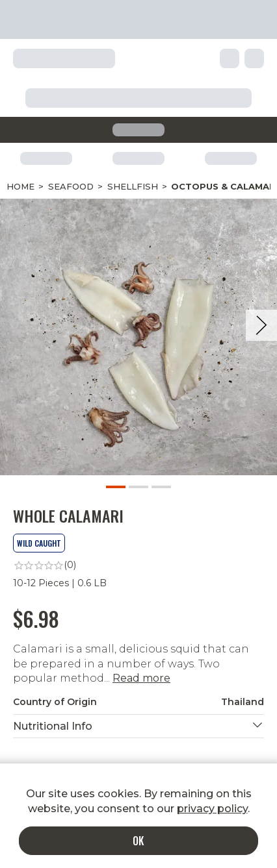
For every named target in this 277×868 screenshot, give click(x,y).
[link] (138, 565)
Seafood (71, 186)
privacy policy (212, 809)
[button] (138, 726)
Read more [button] (141, 678)
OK (138, 841)
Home (20, 186)
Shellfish (133, 186)
